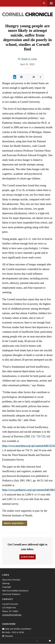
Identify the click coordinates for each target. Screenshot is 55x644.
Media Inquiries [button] (15, 523)
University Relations (11, 594)
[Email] (50, 641)
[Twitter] (43, 641)
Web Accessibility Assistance (15, 591)
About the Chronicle (11, 580)
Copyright (7, 587)
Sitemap (6, 583)
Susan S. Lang (29, 59)
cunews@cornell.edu (12, 615)
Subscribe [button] (27, 557)
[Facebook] (37, 641)
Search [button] (44, 3)
